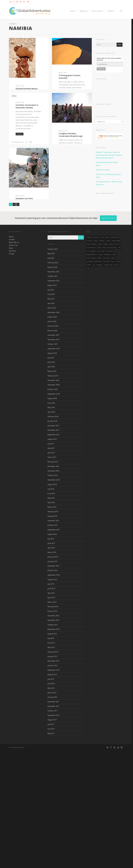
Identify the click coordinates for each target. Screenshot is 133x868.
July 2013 (51, 756)
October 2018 (53, 507)
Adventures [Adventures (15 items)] (90, 355)
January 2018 (52, 538)
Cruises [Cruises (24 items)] (108, 358)
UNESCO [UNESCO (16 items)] (89, 382)
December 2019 (53, 452)
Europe (112, 11)
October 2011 (53, 828)
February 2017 (53, 579)
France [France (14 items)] (116, 362)
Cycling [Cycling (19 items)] (89, 362)
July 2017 (51, 561)
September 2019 (54, 466)
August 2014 (52, 697)
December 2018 (53, 498)
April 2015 (51, 665)
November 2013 (53, 738)
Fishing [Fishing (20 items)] (111, 362)
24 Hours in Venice (103, 170)
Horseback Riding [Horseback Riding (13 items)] (112, 365)
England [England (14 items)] (94, 362)
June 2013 (51, 760)
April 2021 (51, 421)
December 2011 (53, 819)
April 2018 (51, 529)
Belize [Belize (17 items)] (108, 355)
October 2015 (53, 643)
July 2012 (51, 796)
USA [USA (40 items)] (94, 382)
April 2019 (51, 484)
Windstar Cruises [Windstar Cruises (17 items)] (108, 382)
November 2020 (53, 430)
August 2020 (52, 434)
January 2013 (52, 774)
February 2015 (53, 674)
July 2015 (51, 656)
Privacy (12, 371)
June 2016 (51, 611)
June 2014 (51, 706)
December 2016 (53, 584)
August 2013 (52, 751)
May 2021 (51, 416)
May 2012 (51, 806)
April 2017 (51, 570)
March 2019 (52, 489)
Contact (12, 357)
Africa (14, 41)
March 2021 (52, 425)
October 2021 (53, 394)
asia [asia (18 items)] (103, 355)
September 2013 (54, 747)
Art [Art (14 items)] (100, 355)
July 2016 (51, 606)
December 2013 (53, 733)
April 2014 (51, 715)
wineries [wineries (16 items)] (117, 382)
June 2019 (51, 480)
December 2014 (53, 683)
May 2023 (51, 371)
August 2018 (52, 516)
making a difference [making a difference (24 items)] (92, 372)
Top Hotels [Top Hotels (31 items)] (119, 379)
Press (11, 366)
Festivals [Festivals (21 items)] (105, 362)
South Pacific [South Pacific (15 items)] (106, 379)
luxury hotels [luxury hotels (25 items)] (109, 368)
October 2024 (53, 366)
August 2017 (52, 557)
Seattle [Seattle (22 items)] (113, 375)
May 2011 (51, 851)
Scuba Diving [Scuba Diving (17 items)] (106, 375)
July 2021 (51, 407)
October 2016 (53, 593)
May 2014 (51, 710)
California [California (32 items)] (89, 358)
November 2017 (53, 547)
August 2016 (52, 602)
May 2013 (51, 765)
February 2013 (53, 769)
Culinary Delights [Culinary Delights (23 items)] (116, 358)
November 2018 (53, 502)
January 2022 (52, 385)
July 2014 (51, 701)
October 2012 (53, 783)
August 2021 (52, 403)
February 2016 (53, 629)
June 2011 (51, 846)
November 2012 (53, 778)
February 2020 (53, 443)
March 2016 (52, 624)
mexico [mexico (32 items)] (101, 372)
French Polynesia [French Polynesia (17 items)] (91, 365)
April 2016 (51, 620)
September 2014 (54, 692)
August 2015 (52, 652)
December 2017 (53, 543)
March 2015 (52, 670)
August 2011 (52, 837)
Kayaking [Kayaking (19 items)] (93, 368)
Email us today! (108, 336)
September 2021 (54, 398)
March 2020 (52, 439)
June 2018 (51, 520)
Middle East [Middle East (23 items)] (108, 372)
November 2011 (53, 824)
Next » (18, 322)
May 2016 (51, 615)
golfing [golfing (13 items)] (99, 365)
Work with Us (14, 360)
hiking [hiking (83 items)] (104, 365)
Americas (84, 11)
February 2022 (53, 380)
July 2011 (51, 842)
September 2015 (54, 647)
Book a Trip (13, 363)
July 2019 (51, 475)
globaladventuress (17, 126)
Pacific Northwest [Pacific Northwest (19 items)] (91, 375)
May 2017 (51, 566)
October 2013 (53, 742)
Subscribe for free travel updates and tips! (109, 59)
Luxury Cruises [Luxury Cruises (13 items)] (100, 368)
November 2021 (53, 389)
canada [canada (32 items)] (95, 358)
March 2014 (52, 720)
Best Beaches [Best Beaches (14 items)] (114, 355)
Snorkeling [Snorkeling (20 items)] (90, 379)
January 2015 (52, 679)
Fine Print (12, 368)
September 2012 (54, 787)
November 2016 (53, 588)
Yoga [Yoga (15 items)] (88, 386)
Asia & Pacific (98, 11)
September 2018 (54, 511)
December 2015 (53, 638)
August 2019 (52, 471)
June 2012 (51, 801)
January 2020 (52, 448)
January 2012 (52, 815)
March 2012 (52, 810)
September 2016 (54, 597)
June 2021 (51, 412)
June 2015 (51, 661)
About (11, 354)
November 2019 (53, 457)
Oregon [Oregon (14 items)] (114, 372)
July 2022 (51, 375)
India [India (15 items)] (119, 365)
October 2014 (53, 688)
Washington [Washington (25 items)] (100, 382)
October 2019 (53, 461)
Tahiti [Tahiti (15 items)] (113, 379)
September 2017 (54, 552)
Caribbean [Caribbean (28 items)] (102, 358)
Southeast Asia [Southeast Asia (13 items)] (98, 379)
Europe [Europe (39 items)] (100, 362)
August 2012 (52, 792)
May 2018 (51, 525)
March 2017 (52, 575)
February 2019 (53, 493)
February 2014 (53, 724)
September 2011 (54, 833)
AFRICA (74, 11)
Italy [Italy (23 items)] (88, 368)
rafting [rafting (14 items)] (99, 375)
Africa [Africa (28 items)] (96, 355)
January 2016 (52, 634)
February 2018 (53, 534)
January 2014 (52, 729)
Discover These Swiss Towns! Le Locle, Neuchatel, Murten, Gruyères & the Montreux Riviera (109, 155)
